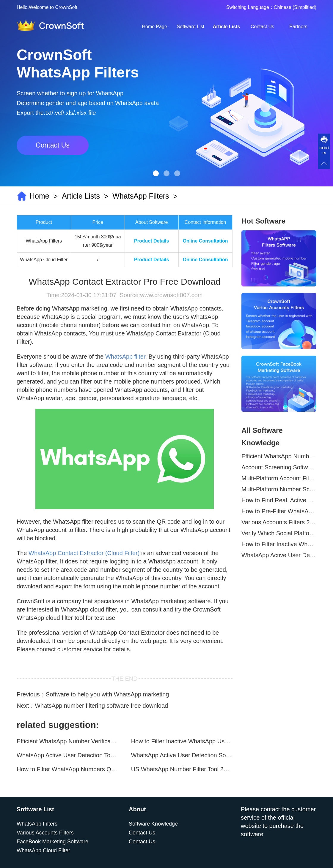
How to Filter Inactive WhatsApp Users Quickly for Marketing (182, 741)
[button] (156, 173)
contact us (324, 150)
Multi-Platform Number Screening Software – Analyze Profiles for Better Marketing (279, 489)
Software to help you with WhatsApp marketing (107, 694)
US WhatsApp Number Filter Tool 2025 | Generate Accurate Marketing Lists (182, 769)
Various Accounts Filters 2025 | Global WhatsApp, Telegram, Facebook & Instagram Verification (279, 522)
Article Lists (227, 27)
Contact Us (262, 27)
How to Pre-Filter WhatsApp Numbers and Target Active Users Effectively (279, 511)
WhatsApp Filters (141, 196)
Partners (298, 27)
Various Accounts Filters (45, 833)
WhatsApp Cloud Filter (43, 850)
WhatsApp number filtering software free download (101, 706)
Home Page (154, 27)
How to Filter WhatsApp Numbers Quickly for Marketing (67, 769)
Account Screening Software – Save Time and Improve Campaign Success (279, 467)
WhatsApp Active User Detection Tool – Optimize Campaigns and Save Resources (67, 755)
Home (39, 196)
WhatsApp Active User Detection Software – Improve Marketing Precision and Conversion (182, 755)
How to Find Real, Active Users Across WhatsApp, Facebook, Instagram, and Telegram (279, 500)
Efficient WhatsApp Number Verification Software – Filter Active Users (67, 741)
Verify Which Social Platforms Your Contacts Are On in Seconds (279, 533)
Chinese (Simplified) (295, 7)
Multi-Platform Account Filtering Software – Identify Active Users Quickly (279, 478)
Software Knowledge (153, 824)
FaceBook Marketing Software (52, 842)
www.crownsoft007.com (171, 295)
